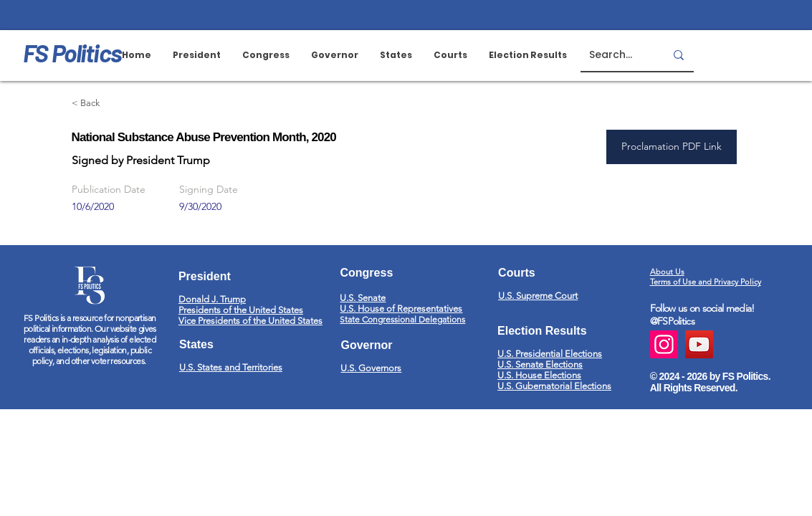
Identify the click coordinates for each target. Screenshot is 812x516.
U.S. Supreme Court (538, 296)
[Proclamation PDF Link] (672, 147)
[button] (450, 55)
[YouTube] (699, 344)
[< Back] (123, 104)
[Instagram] (664, 344)
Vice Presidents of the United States (250, 321)
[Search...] (616, 55)
